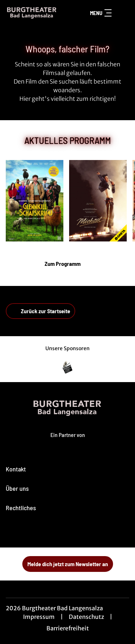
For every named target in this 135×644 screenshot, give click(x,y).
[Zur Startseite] (32, 13)
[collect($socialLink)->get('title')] (52, 532)
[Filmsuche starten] (122, 13)
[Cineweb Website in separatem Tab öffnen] (68, 442)
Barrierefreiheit (68, 628)
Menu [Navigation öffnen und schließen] (101, 13)
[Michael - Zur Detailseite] (98, 201)
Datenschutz (86, 617)
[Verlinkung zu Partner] (68, 367)
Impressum (39, 617)
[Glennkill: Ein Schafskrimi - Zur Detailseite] (35, 201)
